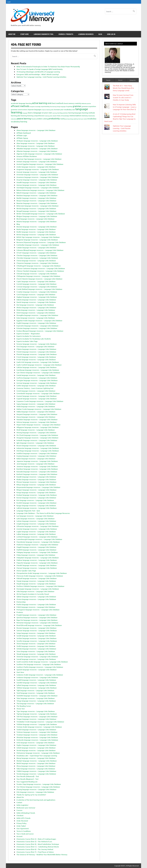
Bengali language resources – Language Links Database (36, 211)
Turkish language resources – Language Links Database (36, 729)
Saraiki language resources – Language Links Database (36, 636)
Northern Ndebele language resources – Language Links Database (40, 586)
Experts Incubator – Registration (28, 333)
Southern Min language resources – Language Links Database (39, 664)
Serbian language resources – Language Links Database (36, 638)
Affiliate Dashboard (24, 133)
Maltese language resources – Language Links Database (37, 560)
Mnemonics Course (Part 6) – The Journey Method (35, 849)
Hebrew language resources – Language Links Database (37, 422)
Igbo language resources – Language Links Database (35, 443)
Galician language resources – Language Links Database (37, 367)
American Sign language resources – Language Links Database (39, 159)
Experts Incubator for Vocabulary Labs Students (34, 339)
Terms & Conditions (24, 831)
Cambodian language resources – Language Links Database (38, 245)
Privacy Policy (21, 823)
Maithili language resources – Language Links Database (36, 550)
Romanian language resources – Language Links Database (37, 623)
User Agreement (23, 828)
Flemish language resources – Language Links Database (37, 354)
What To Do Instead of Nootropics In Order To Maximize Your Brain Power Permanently (48, 66)
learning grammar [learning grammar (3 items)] (63, 113)
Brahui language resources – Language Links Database (36, 229)
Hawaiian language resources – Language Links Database (37, 419)
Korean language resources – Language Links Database (36, 498)
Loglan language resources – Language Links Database (36, 531)
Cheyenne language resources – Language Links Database (37, 263)
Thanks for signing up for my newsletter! (31, 795)
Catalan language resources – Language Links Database (36, 247)
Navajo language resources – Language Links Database (36, 581)
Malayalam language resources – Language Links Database (38, 558)
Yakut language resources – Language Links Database (36, 769)
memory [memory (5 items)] (85, 116)
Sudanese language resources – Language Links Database (37, 677)
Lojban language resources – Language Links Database (36, 534)
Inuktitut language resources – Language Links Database (37, 453)
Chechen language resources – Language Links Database (37, 255)
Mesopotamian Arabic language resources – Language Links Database (42, 573)
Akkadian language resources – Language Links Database (37, 148)
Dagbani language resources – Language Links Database (37, 297)
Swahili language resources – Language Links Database (36, 680)
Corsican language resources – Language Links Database (37, 287)
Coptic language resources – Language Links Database (36, 281)
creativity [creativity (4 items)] (78, 103)
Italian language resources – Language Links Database (36, 458)
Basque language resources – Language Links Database (36, 201)
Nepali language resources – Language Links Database (36, 584)
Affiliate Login (22, 135)
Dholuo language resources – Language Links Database (36, 307)
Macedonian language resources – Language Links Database (38, 542)
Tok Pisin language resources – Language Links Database (37, 716)
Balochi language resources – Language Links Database (36, 193)
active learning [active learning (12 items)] (40, 103)
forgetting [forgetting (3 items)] (69, 106)
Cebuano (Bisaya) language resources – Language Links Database (40, 250)
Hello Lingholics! (22, 805)
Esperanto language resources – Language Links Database (37, 326)
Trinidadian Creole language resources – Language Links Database (40, 722)
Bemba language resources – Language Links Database (36, 208)
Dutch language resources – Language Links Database (36, 313)
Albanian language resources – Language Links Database (37, 151)
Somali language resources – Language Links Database (36, 659)
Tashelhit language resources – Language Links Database (37, 696)
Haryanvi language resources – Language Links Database (37, 414)
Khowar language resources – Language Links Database (36, 482)
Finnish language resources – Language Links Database (36, 352)
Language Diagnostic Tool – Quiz (28, 511)
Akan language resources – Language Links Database (36, 143)
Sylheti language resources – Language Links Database (36, 685)
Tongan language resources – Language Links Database (36, 719)
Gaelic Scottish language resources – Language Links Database (39, 365)
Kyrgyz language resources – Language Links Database (36, 505)
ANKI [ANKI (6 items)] (50, 103)
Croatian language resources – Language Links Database (37, 292)
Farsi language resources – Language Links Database (35, 346)
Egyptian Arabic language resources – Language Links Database (39, 320)
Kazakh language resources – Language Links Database (36, 477)
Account (19, 836)
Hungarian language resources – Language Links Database (37, 438)
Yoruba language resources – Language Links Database (36, 774)
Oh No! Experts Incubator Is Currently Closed (33, 594)
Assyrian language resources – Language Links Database (37, 180)
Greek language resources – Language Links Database (36, 391)
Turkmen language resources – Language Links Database (37, 732)
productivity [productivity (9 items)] (54, 118)
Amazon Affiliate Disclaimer (27, 156)
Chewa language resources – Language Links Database (36, 260)
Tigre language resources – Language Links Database (36, 711)
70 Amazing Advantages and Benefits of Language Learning (38, 72)
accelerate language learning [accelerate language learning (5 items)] (21, 103)
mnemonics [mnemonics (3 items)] (92, 116)
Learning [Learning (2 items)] (55, 113)
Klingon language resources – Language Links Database (36, 490)
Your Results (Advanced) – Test (28, 776)
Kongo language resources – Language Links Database (36, 492)
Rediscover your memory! (26, 808)
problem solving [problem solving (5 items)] (42, 119)
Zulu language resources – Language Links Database (35, 792)
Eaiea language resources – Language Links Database (36, 318)
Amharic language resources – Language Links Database (37, 161)
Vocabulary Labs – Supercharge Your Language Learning (37, 756)
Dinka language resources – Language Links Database (36, 310)
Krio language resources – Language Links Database (35, 500)
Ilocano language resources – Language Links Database (36, 445)
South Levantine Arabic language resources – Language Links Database (42, 662)
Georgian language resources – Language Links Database (37, 380)
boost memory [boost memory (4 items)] (69, 103)
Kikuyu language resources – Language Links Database (36, 485)
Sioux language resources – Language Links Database (36, 651)
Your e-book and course (25, 834)
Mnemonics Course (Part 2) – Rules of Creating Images (36, 839)
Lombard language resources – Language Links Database (37, 537)
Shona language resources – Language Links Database (36, 643)
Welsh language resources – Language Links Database (36, 763)
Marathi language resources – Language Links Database (37, 565)
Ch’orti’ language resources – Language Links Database (36, 253)
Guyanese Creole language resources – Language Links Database (40, 401)
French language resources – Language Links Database (36, 357)
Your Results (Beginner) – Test (27, 779)
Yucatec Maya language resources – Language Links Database (39, 784)
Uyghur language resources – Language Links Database (36, 745)
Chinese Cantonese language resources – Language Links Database (41, 268)
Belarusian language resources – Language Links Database (38, 206)
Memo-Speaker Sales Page (26, 571)
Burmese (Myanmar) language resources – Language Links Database (41, 242)
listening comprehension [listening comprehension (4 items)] (36, 116)
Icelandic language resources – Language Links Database (37, 440)
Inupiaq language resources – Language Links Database (36, 456)
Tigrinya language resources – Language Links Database (37, 714)
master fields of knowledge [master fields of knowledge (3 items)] (61, 116)
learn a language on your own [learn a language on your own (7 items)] (40, 113)
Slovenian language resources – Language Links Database (37, 656)
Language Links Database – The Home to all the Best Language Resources (43, 513)
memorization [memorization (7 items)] (75, 115)
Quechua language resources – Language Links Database (37, 617)
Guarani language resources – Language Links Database (37, 396)
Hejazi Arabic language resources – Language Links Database (38, 425)
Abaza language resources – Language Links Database (36, 130)
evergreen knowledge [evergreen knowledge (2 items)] (35, 106)
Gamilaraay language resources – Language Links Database (38, 370)
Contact (19, 802)
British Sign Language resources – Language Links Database (38, 237)
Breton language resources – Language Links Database (36, 234)
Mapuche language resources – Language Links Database (37, 563)
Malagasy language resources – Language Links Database (37, 552)
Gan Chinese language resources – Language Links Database (38, 372)
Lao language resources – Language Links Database (35, 516)
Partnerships (21, 602)
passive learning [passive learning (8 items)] (24, 118)
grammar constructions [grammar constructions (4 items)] (19, 109)
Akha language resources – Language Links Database (36, 146)
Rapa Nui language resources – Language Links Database (37, 620)
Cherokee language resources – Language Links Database (37, 258)
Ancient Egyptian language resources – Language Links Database (40, 164)
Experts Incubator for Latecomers (29, 336)
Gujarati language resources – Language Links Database (37, 399)
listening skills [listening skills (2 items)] (49, 116)
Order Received (22, 821)
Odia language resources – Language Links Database (35, 591)
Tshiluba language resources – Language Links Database (37, 724)
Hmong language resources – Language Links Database (36, 432)
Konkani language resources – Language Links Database (37, 495)
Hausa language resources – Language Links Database (36, 417)
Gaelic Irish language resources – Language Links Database (38, 362)
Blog (100, 34)
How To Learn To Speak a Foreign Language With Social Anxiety (40, 69)
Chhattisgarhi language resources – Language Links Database (39, 266)
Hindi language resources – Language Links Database (36, 430)
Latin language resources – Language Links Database (36, 518)
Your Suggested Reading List (27, 782)
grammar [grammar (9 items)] (77, 106)
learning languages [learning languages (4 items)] (75, 113)
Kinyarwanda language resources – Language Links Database (38, 487)
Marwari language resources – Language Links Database (37, 568)
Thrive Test (21, 709)
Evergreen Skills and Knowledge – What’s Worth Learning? (38, 74)
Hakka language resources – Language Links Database (36, 412)
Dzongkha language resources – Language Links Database (37, 315)
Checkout (20, 815)
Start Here (25, 34)
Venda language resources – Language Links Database (36, 750)
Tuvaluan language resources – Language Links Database (37, 735)
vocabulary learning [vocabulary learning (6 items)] (19, 121)
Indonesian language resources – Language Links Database (38, 448)
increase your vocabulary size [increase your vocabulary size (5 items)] (64, 109)
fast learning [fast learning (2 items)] (53, 106)
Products (20, 612)
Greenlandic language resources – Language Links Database (38, 393)
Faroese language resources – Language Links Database (37, 344)
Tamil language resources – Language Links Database (36, 693)
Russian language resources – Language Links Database (36, 628)
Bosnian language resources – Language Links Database (37, 227)
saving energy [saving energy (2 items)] (69, 119)
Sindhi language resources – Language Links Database (36, 646)
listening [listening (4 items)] (24, 116)
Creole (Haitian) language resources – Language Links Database (39, 289)
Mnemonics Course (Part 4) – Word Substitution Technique (38, 844)
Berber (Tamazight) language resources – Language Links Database (41, 214)
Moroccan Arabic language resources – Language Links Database (40, 576)
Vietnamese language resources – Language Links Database (38, 753)
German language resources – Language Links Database (37, 383)
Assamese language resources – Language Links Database (37, 177)
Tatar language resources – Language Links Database (36, 698)
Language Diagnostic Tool (44, 34)
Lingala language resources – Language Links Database (36, 524)
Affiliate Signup (22, 138)
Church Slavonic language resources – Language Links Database (39, 279)
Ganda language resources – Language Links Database (36, 375)
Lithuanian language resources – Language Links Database (38, 526)
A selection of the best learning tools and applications (36, 800)
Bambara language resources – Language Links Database (37, 195)
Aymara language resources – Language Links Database (37, 185)
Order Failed (21, 826)
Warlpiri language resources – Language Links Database (37, 761)
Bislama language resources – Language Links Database (37, 221)
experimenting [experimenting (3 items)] (45, 106)
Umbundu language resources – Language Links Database (37, 740)
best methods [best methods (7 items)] (58, 103)
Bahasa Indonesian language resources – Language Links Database (40, 190)
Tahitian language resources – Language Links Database (37, 688)
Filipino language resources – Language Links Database (36, 349)
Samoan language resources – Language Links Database (37, 630)
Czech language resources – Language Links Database (36, 294)
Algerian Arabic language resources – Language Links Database (39, 154)
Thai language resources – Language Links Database (35, 703)
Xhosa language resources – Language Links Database (36, 766)
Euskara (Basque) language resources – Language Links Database (40, 331)
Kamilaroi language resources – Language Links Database (37, 469)
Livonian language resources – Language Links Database (37, 529)
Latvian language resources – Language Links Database (36, 521)
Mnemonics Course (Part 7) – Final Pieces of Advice (35, 852)
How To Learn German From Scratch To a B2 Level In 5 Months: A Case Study (123, 97)
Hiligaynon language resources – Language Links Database (38, 427)
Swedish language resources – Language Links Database (37, 683)
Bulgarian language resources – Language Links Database (37, 240)
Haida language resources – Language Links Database (36, 406)
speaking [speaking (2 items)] (76, 119)
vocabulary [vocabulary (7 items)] (92, 119)
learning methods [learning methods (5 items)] (88, 113)
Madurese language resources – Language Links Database (37, 544)
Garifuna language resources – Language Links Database (37, 378)
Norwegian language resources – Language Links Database (38, 589)
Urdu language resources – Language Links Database (36, 742)
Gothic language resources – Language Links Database (36, 385)
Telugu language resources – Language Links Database (36, 701)
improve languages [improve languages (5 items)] (35, 109)
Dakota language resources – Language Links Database (36, 300)
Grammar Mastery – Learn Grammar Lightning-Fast (35, 388)
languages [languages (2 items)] (25, 113)
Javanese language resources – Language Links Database (37, 466)
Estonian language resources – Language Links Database (37, 328)
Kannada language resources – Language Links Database (37, 472)
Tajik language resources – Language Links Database (35, 690)
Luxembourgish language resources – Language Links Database (39, 539)
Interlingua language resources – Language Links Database (38, 451)
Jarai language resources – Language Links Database (35, 464)
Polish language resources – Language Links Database (36, 607)
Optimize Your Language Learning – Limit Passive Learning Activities (41, 77)
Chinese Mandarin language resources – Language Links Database (40, 271)
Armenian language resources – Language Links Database (37, 174)
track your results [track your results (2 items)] (83, 119)
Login (9, 2)
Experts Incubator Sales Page (27, 341)
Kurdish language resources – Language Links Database (36, 503)
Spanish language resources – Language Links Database (37, 670)
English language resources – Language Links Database (36, 323)
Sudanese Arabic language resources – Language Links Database (40, 675)
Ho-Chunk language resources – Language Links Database (37, 435)
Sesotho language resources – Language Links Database (37, 641)
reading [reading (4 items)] (63, 119)
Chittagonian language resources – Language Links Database (38, 276)
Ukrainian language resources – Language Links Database (37, 737)
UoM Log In (111, 34)
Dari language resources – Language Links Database (35, 305)
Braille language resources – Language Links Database (36, 232)
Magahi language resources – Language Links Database (36, 547)
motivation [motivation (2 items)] (14, 119)
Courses (19, 810)
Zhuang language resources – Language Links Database (36, 789)
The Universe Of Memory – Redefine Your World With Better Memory (42, 854)
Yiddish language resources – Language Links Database (36, 771)
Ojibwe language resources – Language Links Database (36, 597)
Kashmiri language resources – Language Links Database (37, 474)
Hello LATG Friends (23, 818)
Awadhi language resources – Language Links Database (36, 182)
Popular (108, 80)
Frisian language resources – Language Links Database (36, 359)
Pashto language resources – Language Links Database (36, 604)
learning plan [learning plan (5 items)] (16, 116)
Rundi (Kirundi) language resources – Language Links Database (39, 625)
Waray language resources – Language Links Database (36, 758)
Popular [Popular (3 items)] (34, 119)
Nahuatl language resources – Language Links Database (37, 578)
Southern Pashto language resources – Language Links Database (40, 667)
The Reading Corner (24, 706)
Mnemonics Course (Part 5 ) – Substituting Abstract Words (38, 847)
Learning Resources (86, 34)
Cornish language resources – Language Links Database (36, 284)
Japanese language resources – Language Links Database (37, 461)
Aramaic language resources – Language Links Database (37, 172)
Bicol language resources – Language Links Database (35, 219)
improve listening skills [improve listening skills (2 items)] (48, 110)
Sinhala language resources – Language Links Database (36, 649)
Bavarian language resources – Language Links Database (37, 203)
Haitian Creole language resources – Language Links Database (39, 409)
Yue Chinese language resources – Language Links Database (38, 787)
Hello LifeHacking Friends (26, 813)
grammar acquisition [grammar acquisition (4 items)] (89, 106)
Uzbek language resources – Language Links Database (36, 748)
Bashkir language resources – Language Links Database (36, 198)
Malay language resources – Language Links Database (36, 555)
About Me (12, 34)
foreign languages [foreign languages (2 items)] (61, 106)
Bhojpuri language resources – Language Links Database (37, 216)
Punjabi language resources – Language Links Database (36, 615)
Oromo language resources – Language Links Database (36, 599)
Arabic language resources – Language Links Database (36, 167)
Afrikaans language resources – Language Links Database (37, 141)
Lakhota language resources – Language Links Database (37, 508)
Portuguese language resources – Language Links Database (38, 610)
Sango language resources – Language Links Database (36, 633)
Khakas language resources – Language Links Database (36, 479)
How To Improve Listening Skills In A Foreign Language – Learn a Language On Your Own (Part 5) (125, 107)
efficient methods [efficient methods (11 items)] (20, 106)
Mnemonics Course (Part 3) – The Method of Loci (34, 841)
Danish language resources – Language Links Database (36, 302)
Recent (120, 80)
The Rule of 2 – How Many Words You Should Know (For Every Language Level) (123, 88)
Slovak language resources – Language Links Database (36, 654)
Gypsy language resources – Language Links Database (36, 404)
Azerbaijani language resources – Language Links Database (38, 188)
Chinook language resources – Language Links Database (37, 274)
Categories (133, 80)
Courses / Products (66, 34)
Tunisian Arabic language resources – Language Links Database (39, 727)
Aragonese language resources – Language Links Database (38, 169)
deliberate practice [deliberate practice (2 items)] (86, 103)
